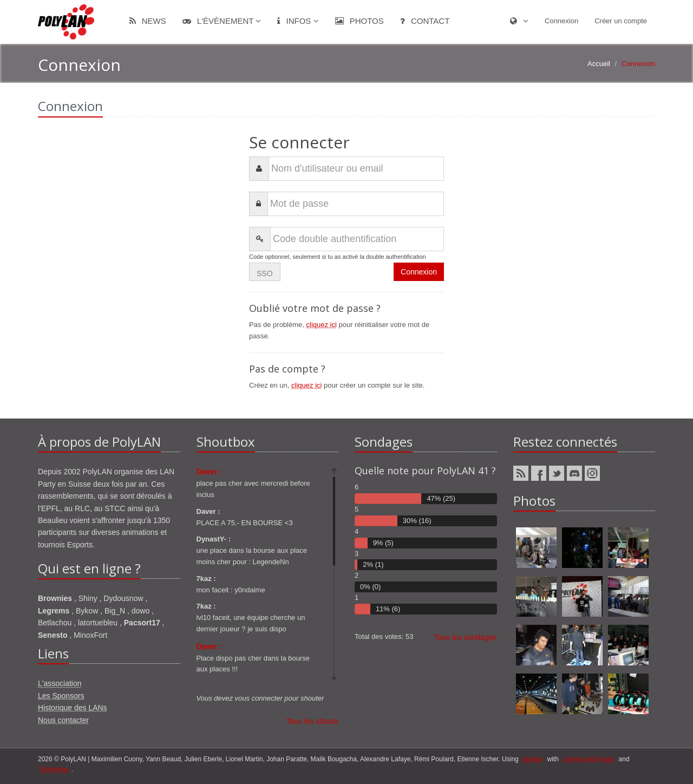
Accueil (599, 64)
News (148, 21)
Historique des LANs (73, 708)
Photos (359, 21)
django (533, 759)
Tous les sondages (466, 637)
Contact (425, 21)
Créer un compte (621, 21)
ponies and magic (589, 759)
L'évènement (222, 21)
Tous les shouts (313, 721)
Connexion (561, 21)
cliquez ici (322, 325)
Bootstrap (54, 769)
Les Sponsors (61, 696)
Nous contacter (63, 720)
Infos (298, 21)
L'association (60, 683)
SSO (265, 273)
